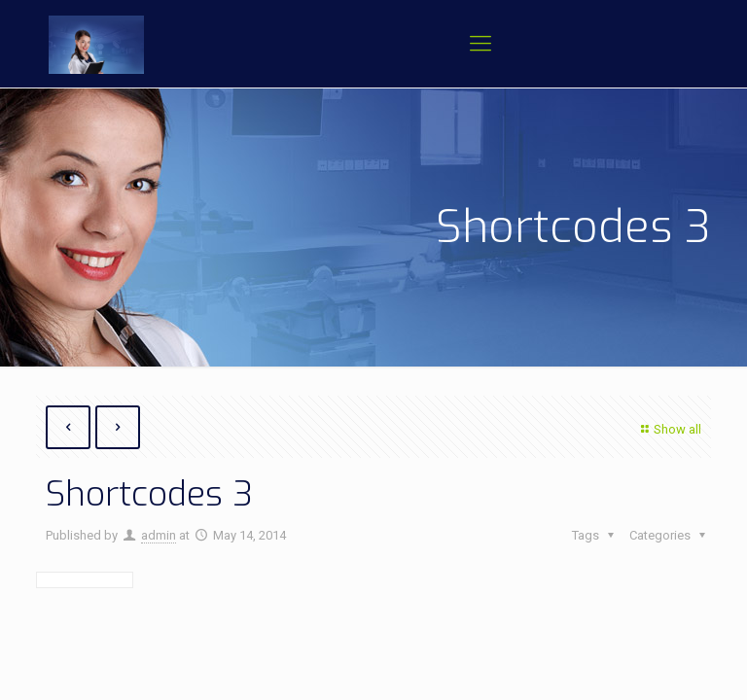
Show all (669, 429)
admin (159, 535)
